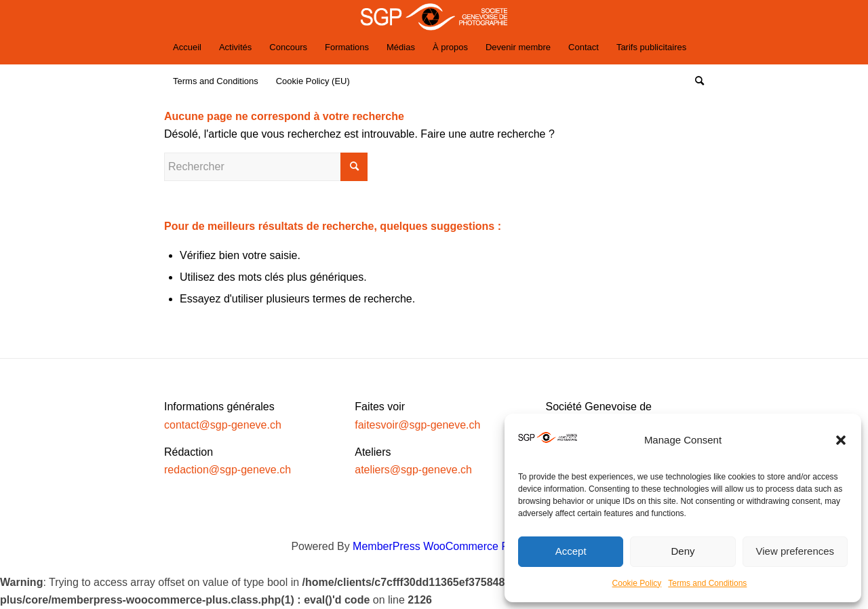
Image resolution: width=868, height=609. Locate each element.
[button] (841, 440)
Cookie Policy (637, 583)
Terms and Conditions (707, 583)
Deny (683, 551)
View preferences (795, 551)
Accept (571, 551)
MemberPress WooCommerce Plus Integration (465, 546)
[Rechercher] (695, 81)
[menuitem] (187, 47)
